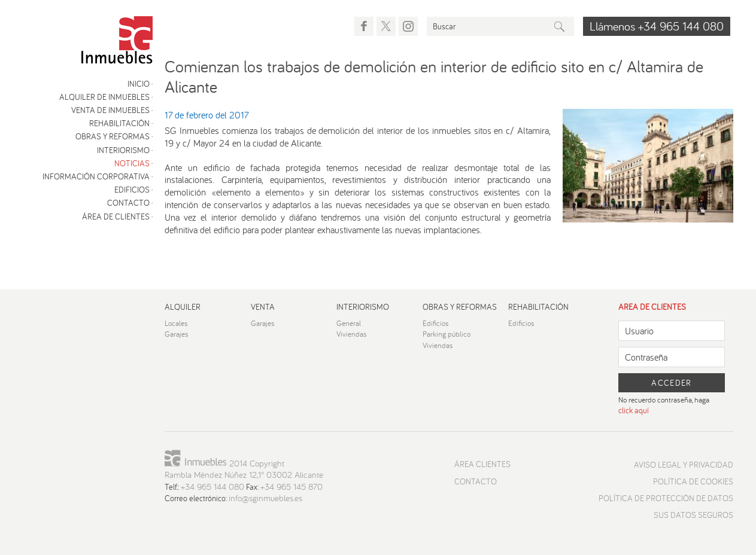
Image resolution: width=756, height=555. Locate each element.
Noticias (132, 163)
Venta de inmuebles (110, 110)
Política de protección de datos (666, 498)
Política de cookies (693, 481)
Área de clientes (116, 216)
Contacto (128, 203)
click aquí (634, 410)
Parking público (447, 334)
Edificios (132, 190)
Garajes (177, 334)
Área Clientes (482, 464)
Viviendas (352, 334)
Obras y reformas (113, 136)
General (349, 323)
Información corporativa (96, 176)
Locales (176, 323)
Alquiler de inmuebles (104, 97)
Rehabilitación (119, 123)
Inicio (139, 84)
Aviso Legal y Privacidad (684, 465)
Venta (263, 307)
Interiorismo (123, 150)
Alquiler (183, 307)
